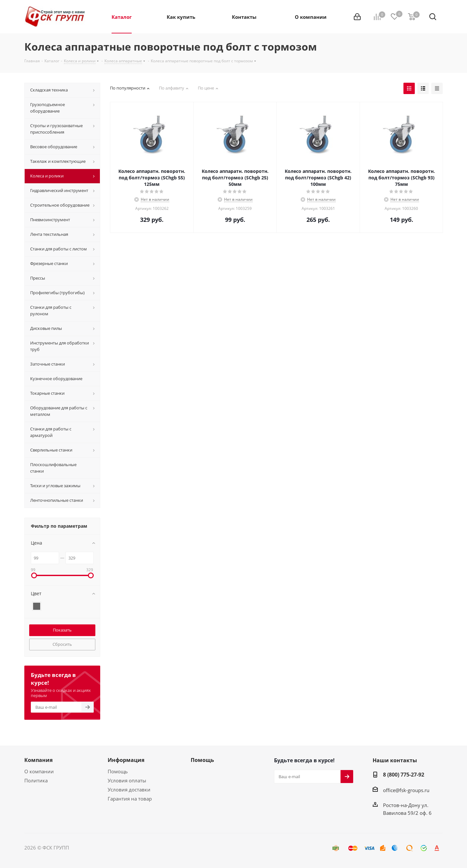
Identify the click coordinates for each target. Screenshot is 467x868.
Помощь (118, 771)
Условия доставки (129, 790)
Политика (36, 780)
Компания (38, 760)
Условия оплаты (127, 780)
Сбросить (62, 644)
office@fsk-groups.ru (406, 790)
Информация (126, 760)
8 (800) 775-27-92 (404, 775)
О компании (39, 771)
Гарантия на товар (130, 799)
